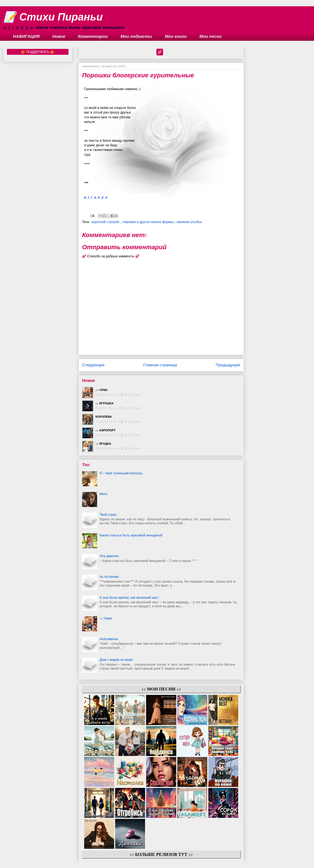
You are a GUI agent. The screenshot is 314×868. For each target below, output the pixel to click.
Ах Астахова (109, 577)
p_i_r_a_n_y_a (96, 197)
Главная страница (160, 365)
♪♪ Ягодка (103, 444)
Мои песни (211, 36)
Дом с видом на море (116, 660)
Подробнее (132, 395)
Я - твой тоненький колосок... (122, 473)
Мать (103, 494)
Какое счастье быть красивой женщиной (131, 535)
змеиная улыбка (189, 222)
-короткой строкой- (105, 222)
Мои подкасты (136, 36)
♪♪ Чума (102, 390)
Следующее (93, 365)
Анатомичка (109, 639)
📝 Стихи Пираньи (53, 17)
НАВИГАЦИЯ (26, 36)
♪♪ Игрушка (104, 403)
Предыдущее (228, 365)
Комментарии (93, 36)
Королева (104, 417)
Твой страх (108, 515)
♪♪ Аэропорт (106, 430)
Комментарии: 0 (108, 395)
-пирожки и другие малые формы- (148, 222)
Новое (59, 36)
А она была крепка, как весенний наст (129, 598)
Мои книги (176, 36)
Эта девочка (109, 556)
